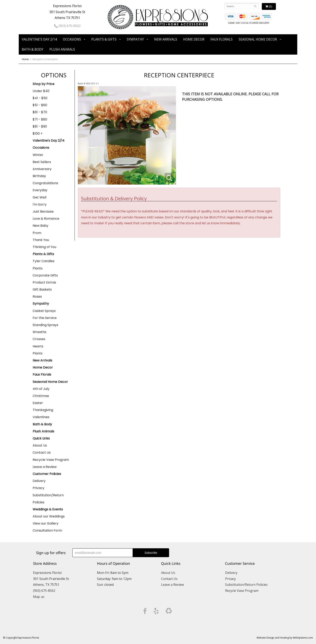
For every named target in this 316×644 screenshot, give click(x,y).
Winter (38, 155)
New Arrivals (166, 39)
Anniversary (42, 169)
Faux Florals (221, 39)
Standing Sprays (45, 325)
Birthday (39, 176)
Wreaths (39, 332)
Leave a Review (45, 467)
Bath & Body (33, 49)
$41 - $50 (40, 98)
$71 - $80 (40, 119)
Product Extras (44, 282)
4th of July (41, 389)
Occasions (72, 39)
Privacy (38, 488)
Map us (39, 597)
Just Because (43, 211)
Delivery (39, 481)
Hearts (38, 346)
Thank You (41, 240)
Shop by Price (44, 84)
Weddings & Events (48, 509)
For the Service (45, 318)
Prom (37, 233)
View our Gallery (46, 523)
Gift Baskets (42, 289)
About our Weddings (49, 516)
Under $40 (41, 91)
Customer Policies (47, 474)
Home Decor (194, 39)
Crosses (39, 339)
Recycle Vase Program (51, 460)
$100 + (38, 133)
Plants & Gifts (104, 39)
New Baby (41, 226)
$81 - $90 (40, 126)
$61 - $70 (40, 112)
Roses (37, 297)
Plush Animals (62, 49)
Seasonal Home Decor (258, 39)
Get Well (39, 197)
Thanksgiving (43, 410)
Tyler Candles (44, 261)
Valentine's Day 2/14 (39, 39)
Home (25, 59)
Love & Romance (46, 219)
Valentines (41, 417)
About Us (40, 445)
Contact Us (42, 452)
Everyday (40, 190)
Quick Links (41, 438)
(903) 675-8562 (67, 26)
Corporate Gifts (45, 275)
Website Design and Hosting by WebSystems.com (285, 638)
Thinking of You (44, 247)
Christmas (41, 396)
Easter (38, 403)
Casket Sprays (44, 311)
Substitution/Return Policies (48, 499)
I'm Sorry (40, 204)
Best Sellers (42, 162)
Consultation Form (47, 530)
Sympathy (135, 39)
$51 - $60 (40, 105)
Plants (38, 268)
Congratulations (45, 183)
